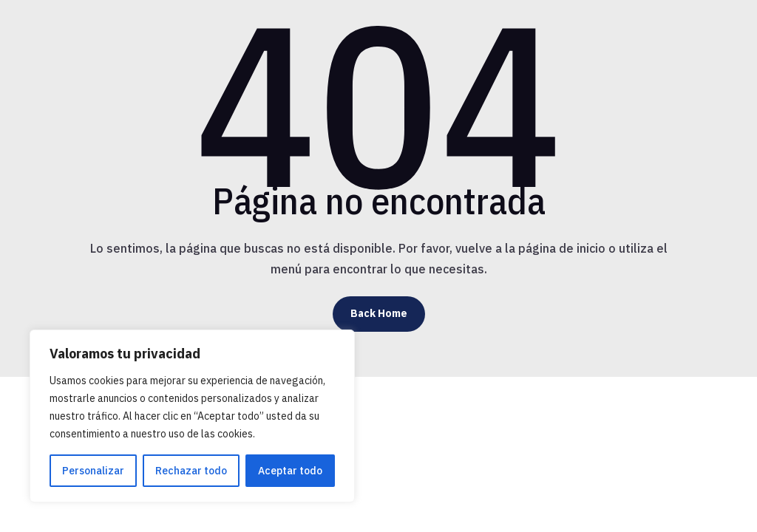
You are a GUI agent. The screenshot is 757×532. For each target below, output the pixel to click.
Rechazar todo (191, 471)
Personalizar (93, 471)
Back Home (379, 313)
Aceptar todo (290, 471)
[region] (192, 416)
